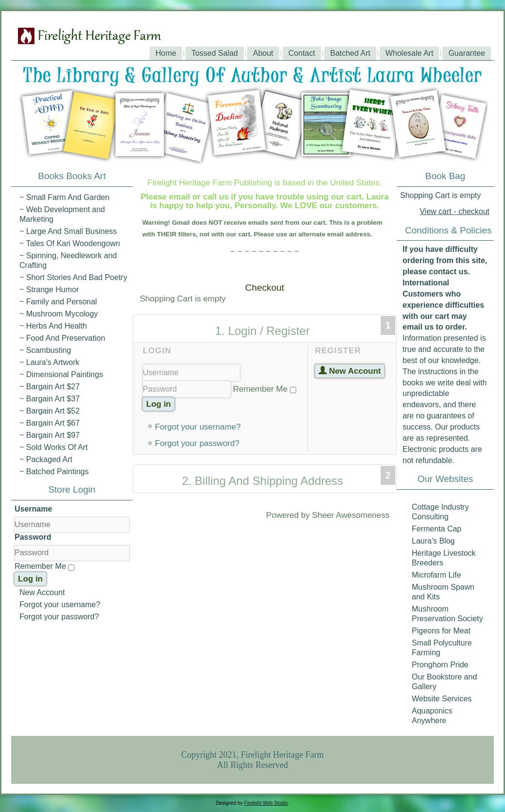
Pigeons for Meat (441, 631)
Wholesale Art (410, 53)
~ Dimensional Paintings (61, 374)
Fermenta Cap (437, 529)
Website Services (442, 699)
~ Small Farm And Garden (64, 197)
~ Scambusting (45, 350)
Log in (30, 579)
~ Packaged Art (46, 459)
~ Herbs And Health (53, 326)
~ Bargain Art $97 (50, 435)
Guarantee (467, 53)
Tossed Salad (215, 53)
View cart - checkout (454, 211)
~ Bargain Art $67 (50, 423)
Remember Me (40, 566)
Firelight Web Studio (266, 803)
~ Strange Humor (49, 290)
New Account (42, 592)
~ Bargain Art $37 (50, 399)
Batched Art (350, 53)
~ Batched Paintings (54, 472)
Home (166, 53)
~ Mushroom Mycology (59, 314)
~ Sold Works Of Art (54, 447)
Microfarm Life (436, 575)
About (263, 53)
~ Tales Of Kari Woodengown (70, 243)
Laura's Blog (433, 541)
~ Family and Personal (58, 302)
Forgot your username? (60, 605)
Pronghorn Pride (440, 665)
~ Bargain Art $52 (50, 411)
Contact (302, 53)
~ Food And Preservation (62, 338)
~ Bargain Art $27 (50, 387)
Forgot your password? (59, 617)
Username (33, 509)
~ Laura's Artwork (50, 362)
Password (33, 537)
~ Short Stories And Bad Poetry (73, 277)
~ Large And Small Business (68, 231)
